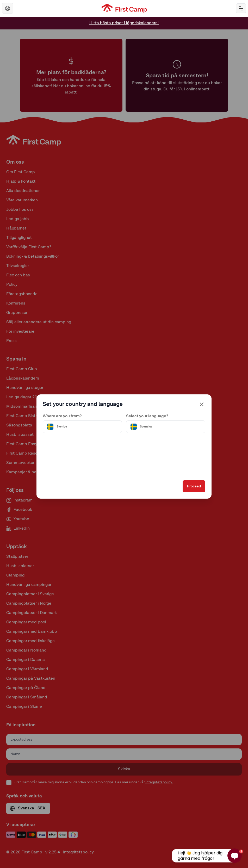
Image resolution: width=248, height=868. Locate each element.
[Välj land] (82, 427)
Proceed (194, 486)
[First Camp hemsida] (124, 8)
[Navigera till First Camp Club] (8, 8)
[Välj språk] (166, 427)
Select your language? (147, 416)
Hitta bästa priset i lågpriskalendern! (124, 23)
